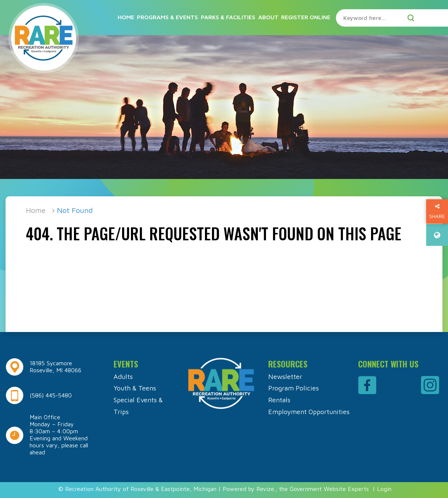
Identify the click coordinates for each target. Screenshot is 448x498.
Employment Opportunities (309, 412)
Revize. (266, 489)
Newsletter (285, 377)
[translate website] (437, 235)
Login (384, 489)
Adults (123, 377)
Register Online (306, 17)
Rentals (279, 400)
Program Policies (294, 388)
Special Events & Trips (138, 406)
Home (126, 17)
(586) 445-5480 (51, 395)
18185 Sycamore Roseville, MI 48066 (55, 367)
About (268, 17)
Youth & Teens (135, 388)
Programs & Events (167, 17)
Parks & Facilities (228, 17)
